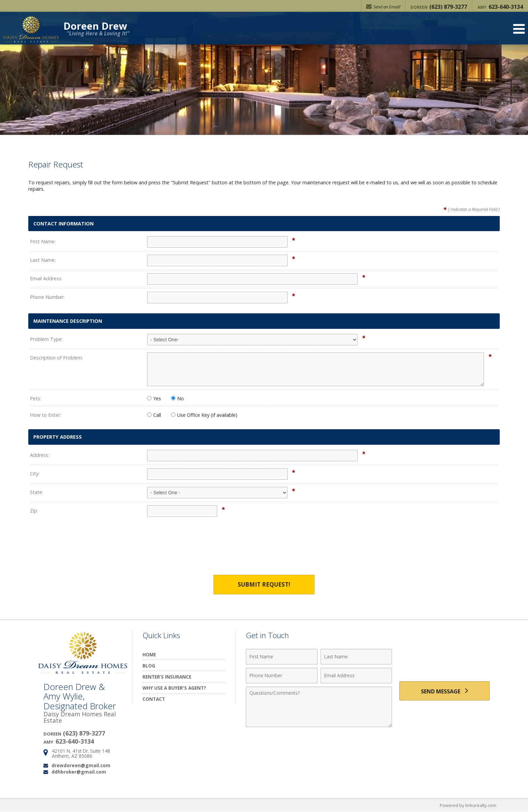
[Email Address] (356, 676)
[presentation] (264, 550)
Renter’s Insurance (167, 677)
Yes (154, 398)
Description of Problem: (56, 358)
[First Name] (282, 657)
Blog (149, 666)
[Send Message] (444, 691)
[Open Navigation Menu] (519, 30)
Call (154, 415)
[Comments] (319, 707)
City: (35, 474)
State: (37, 492)
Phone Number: (47, 297)
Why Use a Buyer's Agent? (174, 688)
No (177, 398)
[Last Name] (356, 657)
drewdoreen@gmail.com (81, 765)
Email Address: (46, 278)
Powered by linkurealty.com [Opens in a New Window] (468, 805)
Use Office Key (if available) (204, 415)
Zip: (34, 511)
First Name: (43, 241)
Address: (40, 455)
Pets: (36, 398)
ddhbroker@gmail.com (79, 772)
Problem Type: (46, 339)
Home (149, 655)
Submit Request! (264, 585)
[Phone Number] (282, 676)
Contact (154, 699)
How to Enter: (45, 415)
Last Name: (43, 260)
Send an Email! (383, 7)
